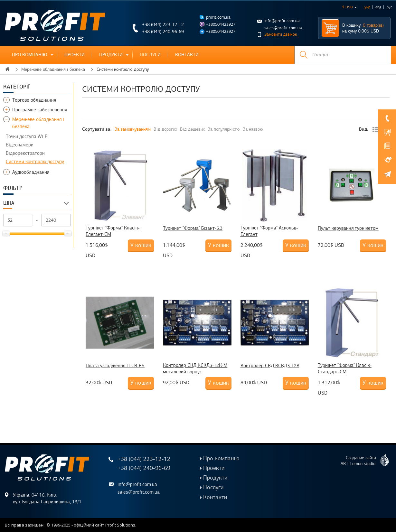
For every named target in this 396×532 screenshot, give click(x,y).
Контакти (187, 55)
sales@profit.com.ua (283, 28)
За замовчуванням (133, 129)
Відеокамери (20, 145)
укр (367, 7)
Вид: (363, 129)
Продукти (111, 55)
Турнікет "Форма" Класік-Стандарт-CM (345, 369)
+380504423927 (221, 24)
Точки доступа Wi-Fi (27, 136)
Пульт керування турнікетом (348, 228)
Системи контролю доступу (35, 162)
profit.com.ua (218, 17)
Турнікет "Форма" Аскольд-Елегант (269, 231)
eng (378, 7)
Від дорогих (165, 129)
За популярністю (224, 129)
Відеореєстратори (25, 153)
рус (389, 7)
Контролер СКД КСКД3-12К (270, 366)
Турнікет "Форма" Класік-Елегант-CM (113, 231)
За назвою (253, 129)
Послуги (150, 55)
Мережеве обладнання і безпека (53, 69)
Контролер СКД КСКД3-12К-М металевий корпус (195, 369)
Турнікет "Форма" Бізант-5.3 (193, 228)
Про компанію (30, 55)
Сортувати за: (97, 129)
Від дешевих (192, 129)
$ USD (349, 7)
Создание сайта (367, 460)
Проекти (75, 55)
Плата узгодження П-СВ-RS (115, 366)
